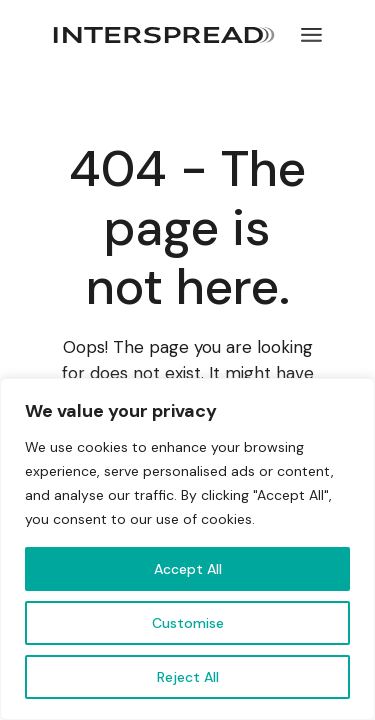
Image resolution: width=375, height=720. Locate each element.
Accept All (188, 569)
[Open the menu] (311, 35)
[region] (187, 549)
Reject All (188, 677)
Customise (188, 623)
